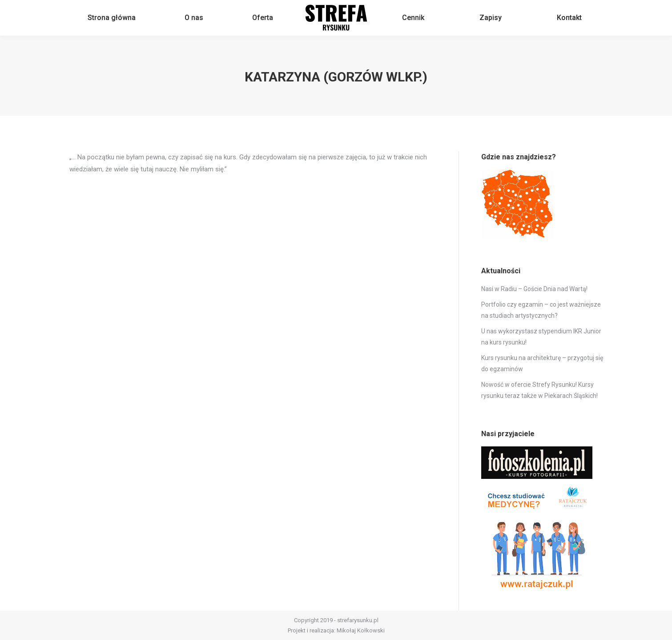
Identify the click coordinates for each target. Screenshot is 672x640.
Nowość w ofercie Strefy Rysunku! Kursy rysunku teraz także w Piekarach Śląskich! (539, 390)
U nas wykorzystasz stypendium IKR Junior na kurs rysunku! (541, 337)
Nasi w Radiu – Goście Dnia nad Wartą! (534, 289)
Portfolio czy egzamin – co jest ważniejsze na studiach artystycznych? (541, 310)
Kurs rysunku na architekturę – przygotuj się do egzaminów (542, 363)
